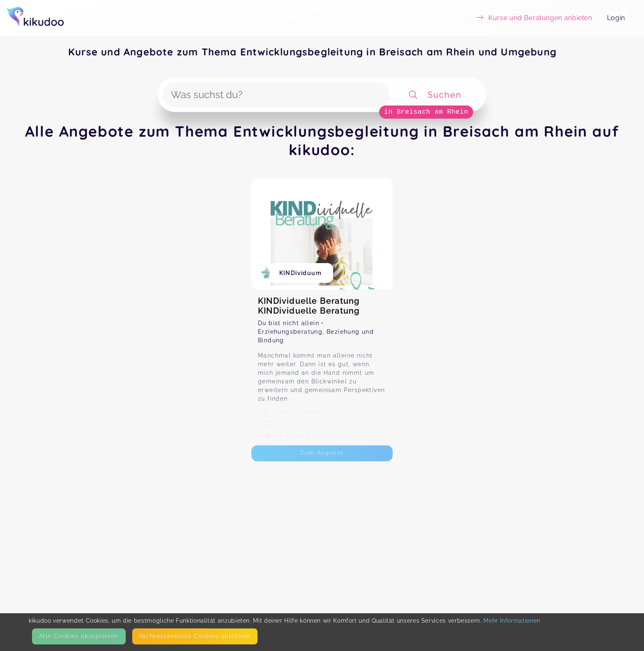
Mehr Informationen (512, 621)
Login (616, 18)
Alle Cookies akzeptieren (79, 636)
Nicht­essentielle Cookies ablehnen (195, 636)
